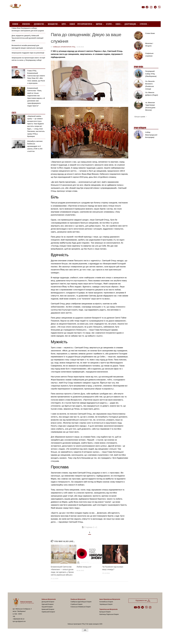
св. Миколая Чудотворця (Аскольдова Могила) (150, 112)
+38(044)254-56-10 (19, 625)
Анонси (14, 30)
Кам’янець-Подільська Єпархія (109, 620)
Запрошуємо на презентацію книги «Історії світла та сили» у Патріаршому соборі (28, 65)
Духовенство (39, 24)
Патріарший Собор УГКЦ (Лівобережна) (151, 79)
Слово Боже (150, 39)
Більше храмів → (141, 122)
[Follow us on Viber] (159, 7)
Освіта (118, 24)
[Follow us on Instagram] (151, 7)
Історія (109, 24)
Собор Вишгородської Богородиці (151, 141)
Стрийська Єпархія (77, 610)
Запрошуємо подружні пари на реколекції (28, 58)
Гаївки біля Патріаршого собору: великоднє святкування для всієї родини (28, 35)
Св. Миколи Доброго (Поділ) (152, 99)
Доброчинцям (130, 24)
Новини (15, 24)
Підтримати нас (145, 12)
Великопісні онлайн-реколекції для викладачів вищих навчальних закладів (27, 52)
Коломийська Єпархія (106, 607)
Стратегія (143, 24)
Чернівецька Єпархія (106, 610)
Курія (64, 24)
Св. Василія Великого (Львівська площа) (150, 91)
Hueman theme (39, 639)
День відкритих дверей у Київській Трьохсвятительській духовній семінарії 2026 (28, 44)
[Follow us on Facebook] (147, 7)
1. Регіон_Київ (57, 30)
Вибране (69, 30)
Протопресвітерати (85, 24)
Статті (14, 118)
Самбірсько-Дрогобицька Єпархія (81, 607)
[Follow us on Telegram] (155, 7)
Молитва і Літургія (149, 50)
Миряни (99, 24)
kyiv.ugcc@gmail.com (19, 627)
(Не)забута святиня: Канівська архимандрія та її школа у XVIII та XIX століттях (35, 152)
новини (78, 30)
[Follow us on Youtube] (143, 7)
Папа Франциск (91, 30)
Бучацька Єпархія (105, 617)
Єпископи (26, 24)
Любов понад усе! (84, 572)
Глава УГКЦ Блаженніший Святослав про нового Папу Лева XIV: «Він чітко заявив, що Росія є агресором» (36, 83)
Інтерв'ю (15, 73)
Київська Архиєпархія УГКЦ (64, 53)
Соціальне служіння (149, 60)
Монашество (53, 24)
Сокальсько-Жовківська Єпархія (81, 612)
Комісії (72, 24)
